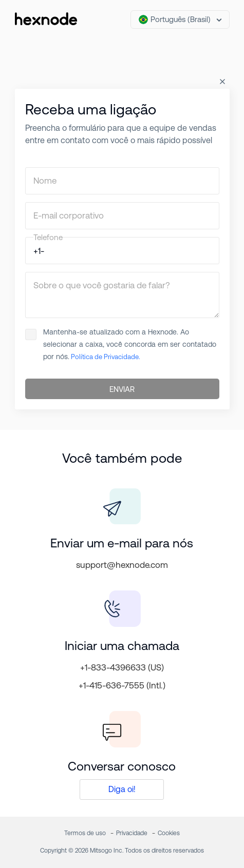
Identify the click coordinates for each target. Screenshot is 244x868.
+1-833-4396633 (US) (122, 667)
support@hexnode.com (122, 565)
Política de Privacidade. (105, 357)
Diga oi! (122, 789)
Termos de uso (85, 833)
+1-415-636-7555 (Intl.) (122, 685)
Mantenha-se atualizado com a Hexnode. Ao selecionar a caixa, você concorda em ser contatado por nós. (121, 344)
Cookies (169, 833)
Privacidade (132, 833)
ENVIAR (122, 389)
